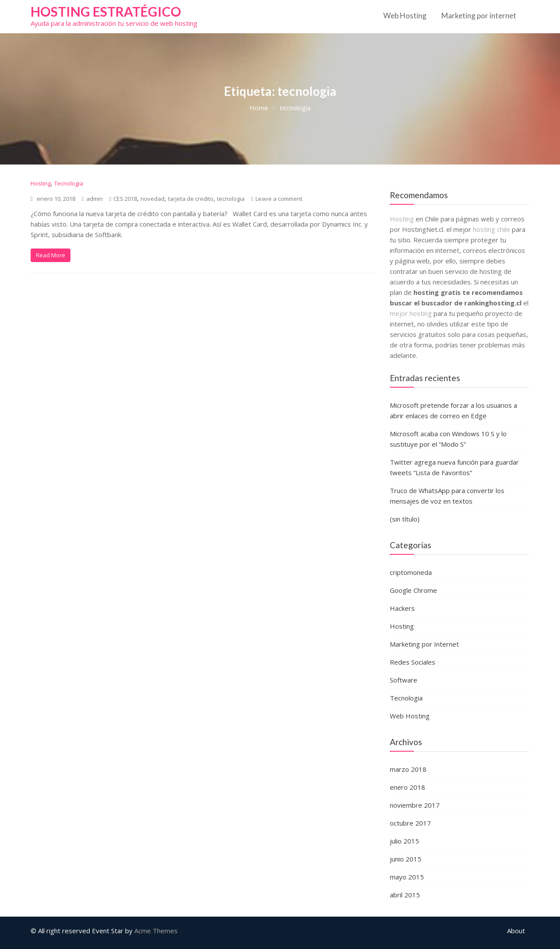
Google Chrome (413, 590)
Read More (51, 255)
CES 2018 (125, 199)
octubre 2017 (410, 823)
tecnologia (231, 199)
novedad (152, 199)
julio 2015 (404, 841)
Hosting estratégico (106, 11)
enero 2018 (408, 787)
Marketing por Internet (424, 644)
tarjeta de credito (191, 199)
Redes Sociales (413, 662)
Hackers (402, 608)
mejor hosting (411, 313)
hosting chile (492, 229)
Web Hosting (405, 16)
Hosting (41, 183)
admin (92, 199)
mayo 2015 (407, 877)
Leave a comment (279, 199)
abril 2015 (405, 895)
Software (404, 680)
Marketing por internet (479, 16)
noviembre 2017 (415, 805)
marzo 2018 (408, 769)
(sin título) (405, 519)
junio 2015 (406, 859)
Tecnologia (69, 183)
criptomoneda (411, 572)
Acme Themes (156, 931)
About (516, 931)
